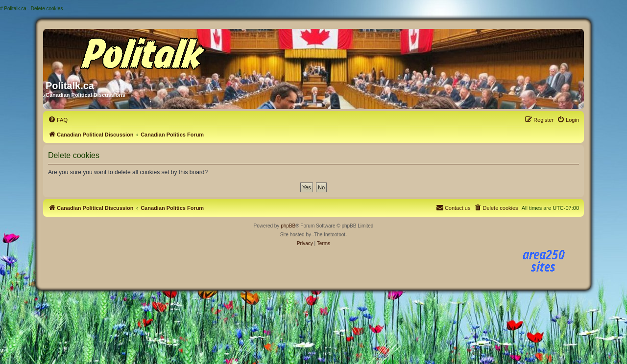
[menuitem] (58, 120)
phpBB (288, 226)
